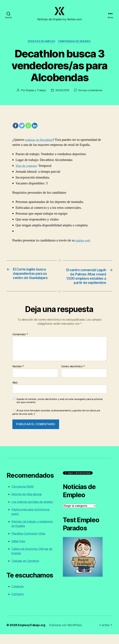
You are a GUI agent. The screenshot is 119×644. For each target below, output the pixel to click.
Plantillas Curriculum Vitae (28, 543)
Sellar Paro (18, 551)
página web (83, 244)
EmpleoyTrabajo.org (32, 635)
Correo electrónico (73, 376)
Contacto (18, 604)
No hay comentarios (91, 94)
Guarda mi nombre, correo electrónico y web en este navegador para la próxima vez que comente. (60, 410)
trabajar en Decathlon (40, 143)
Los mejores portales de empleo (32, 512)
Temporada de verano (75, 45)
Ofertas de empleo (42, 45)
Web (15, 392)
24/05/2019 (62, 94)
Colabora (17, 596)
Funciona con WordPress (67, 635)
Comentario (20, 344)
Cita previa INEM (23, 496)
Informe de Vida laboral (27, 504)
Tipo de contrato (27, 169)
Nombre (18, 376)
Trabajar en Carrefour (25, 571)
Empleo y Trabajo (35, 94)
